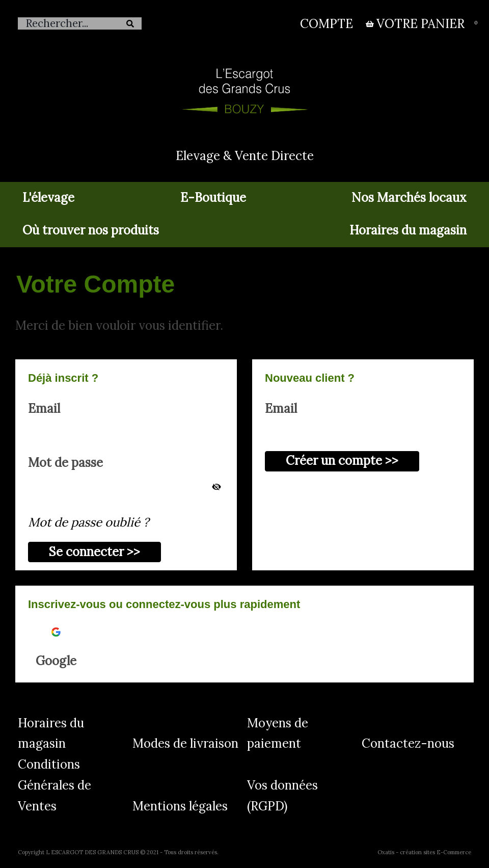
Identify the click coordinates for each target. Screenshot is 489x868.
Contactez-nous (408, 743)
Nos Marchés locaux (409, 198)
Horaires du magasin (408, 230)
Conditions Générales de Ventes (55, 785)
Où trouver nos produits (91, 230)
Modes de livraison (185, 743)
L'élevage (48, 198)
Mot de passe (65, 463)
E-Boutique (213, 198)
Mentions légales (180, 806)
